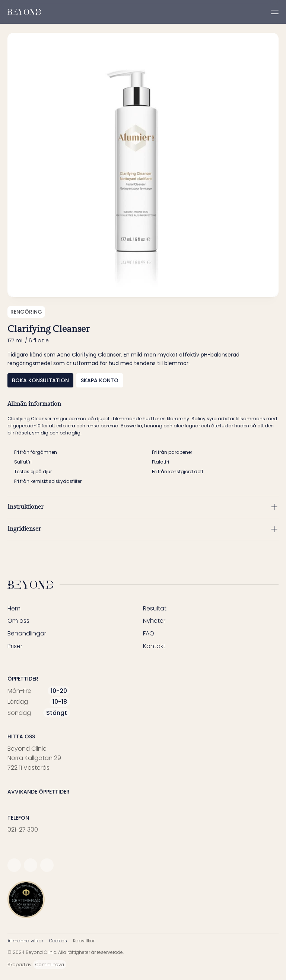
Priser (15, 646)
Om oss (18, 621)
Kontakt (154, 646)
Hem (14, 608)
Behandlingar (27, 633)
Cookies (58, 941)
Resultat (155, 608)
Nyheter (154, 621)
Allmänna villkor (25, 941)
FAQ (149, 633)
